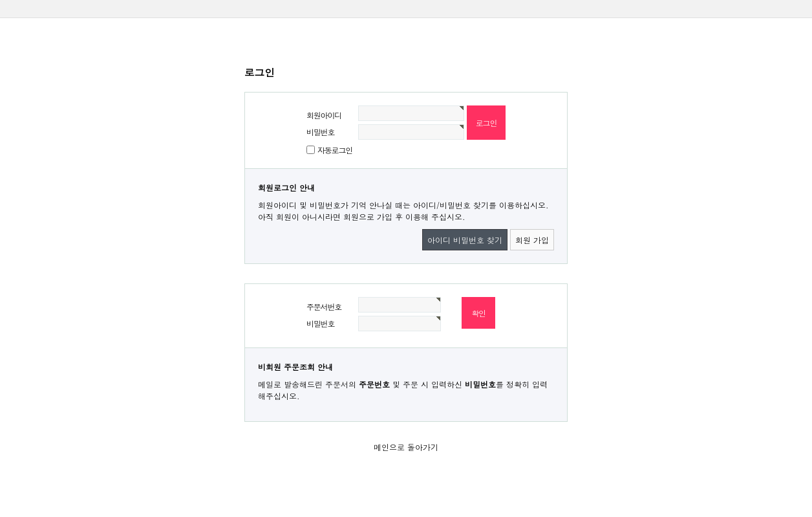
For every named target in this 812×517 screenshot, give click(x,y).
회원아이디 (324, 115)
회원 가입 (532, 240)
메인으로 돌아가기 (406, 447)
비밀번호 (320, 132)
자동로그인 (335, 150)
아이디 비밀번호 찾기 (465, 240)
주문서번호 (324, 306)
